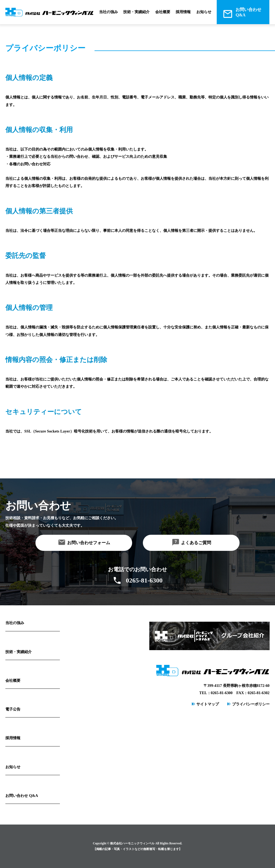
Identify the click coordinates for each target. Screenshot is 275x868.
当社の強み (108, 12)
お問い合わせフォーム (89, 543)
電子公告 (13, 709)
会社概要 (163, 12)
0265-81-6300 (144, 580)
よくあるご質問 (196, 543)
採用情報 (183, 12)
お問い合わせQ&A (248, 12)
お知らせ (204, 12)
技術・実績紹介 (136, 12)
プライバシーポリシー (251, 704)
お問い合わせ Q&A (22, 796)
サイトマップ (208, 704)
